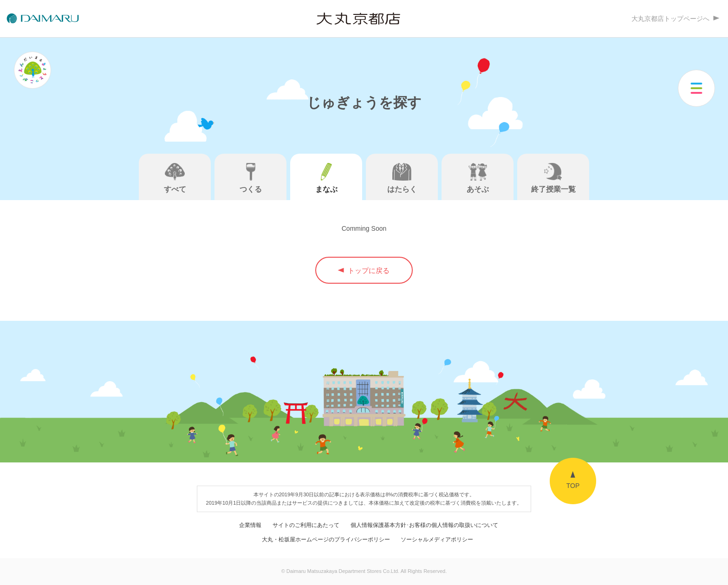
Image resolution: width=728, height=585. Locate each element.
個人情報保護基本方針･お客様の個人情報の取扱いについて (424, 525)
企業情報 (250, 525)
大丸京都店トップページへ (675, 19)
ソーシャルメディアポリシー (437, 539)
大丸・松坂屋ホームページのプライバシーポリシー (326, 539)
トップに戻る (364, 270)
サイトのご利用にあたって (306, 525)
